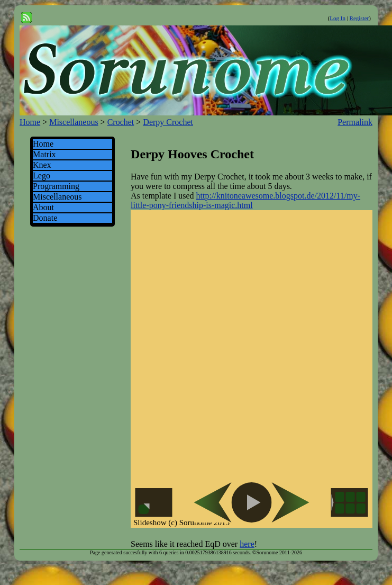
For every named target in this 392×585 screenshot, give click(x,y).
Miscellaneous (74, 122)
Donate (45, 218)
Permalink (355, 122)
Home (30, 122)
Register (359, 18)
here (247, 544)
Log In (338, 18)
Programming (56, 186)
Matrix (44, 154)
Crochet (121, 122)
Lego (42, 175)
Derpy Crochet (168, 122)
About (43, 207)
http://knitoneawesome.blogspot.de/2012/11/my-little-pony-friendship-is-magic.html (245, 200)
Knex (42, 165)
